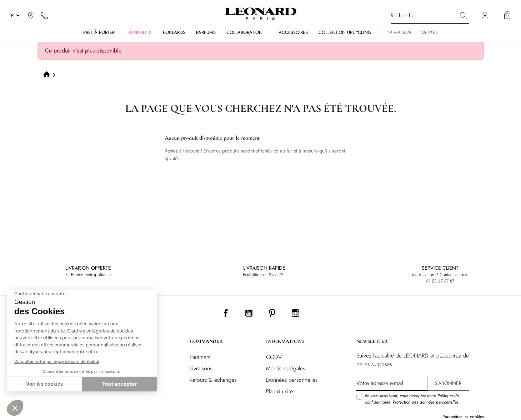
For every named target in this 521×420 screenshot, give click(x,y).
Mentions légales (285, 368)
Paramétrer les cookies (463, 417)
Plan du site (279, 391)
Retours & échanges (213, 380)
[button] (507, 15)
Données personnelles (292, 380)
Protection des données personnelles (426, 402)
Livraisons (201, 368)
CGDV (274, 357)
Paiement (200, 357)
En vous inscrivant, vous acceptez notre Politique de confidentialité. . (412, 399)
